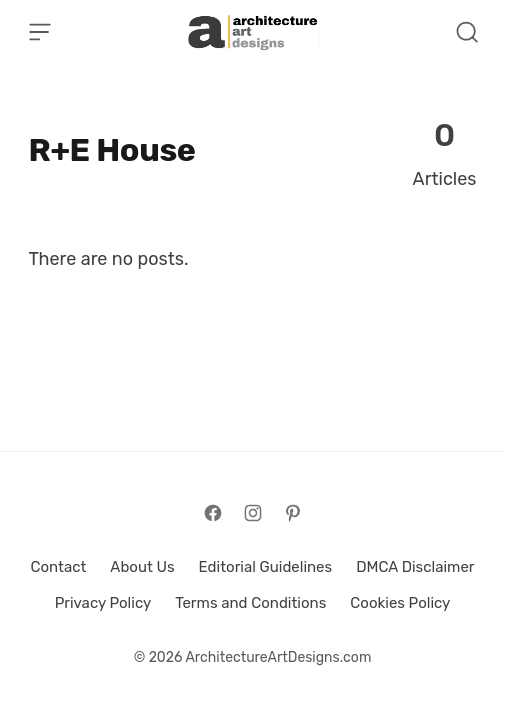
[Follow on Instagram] (253, 513)
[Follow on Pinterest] (293, 513)
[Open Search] (467, 32)
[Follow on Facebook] (213, 513)
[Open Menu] (40, 32)
